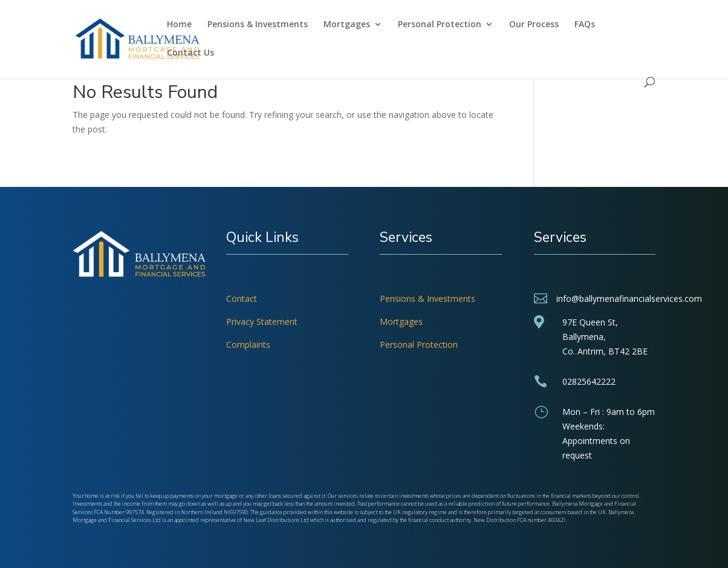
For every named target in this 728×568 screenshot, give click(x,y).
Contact (242, 299)
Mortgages (347, 25)
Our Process (534, 25)
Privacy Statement (262, 322)
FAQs (585, 25)
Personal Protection (440, 25)
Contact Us (190, 53)
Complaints (248, 344)
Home (179, 25)
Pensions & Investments (258, 25)
